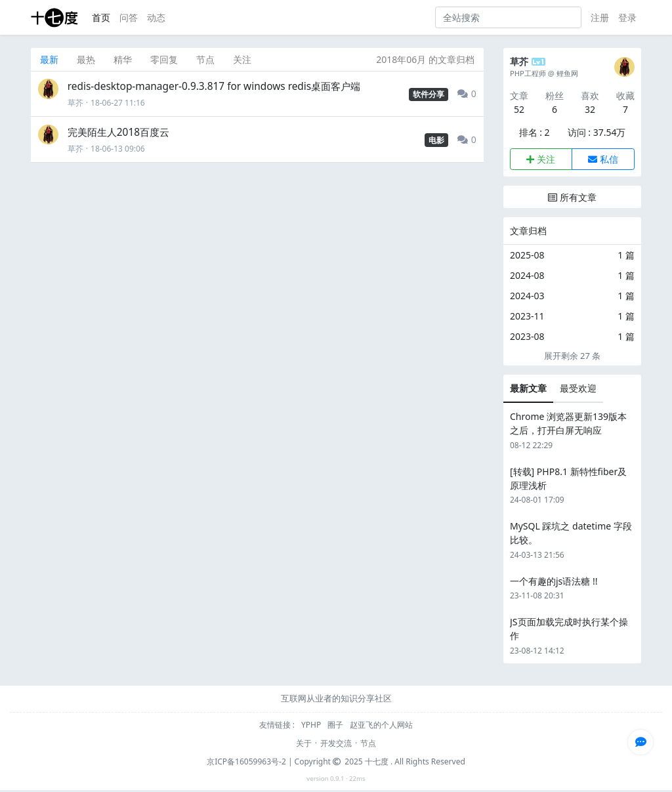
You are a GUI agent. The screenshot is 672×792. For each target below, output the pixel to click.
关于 (304, 743)
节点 (205, 59)
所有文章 (572, 197)
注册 (600, 17)
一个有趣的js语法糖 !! (554, 581)
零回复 (164, 59)
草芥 (75, 103)
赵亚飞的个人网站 (381, 725)
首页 (101, 17)
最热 (86, 59)
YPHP (312, 725)
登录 (627, 17)
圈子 (336, 725)
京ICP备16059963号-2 (246, 761)
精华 (123, 59)
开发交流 (336, 743)
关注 (242, 59)
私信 (603, 159)
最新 (49, 59)
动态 (156, 17)
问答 (129, 17)
